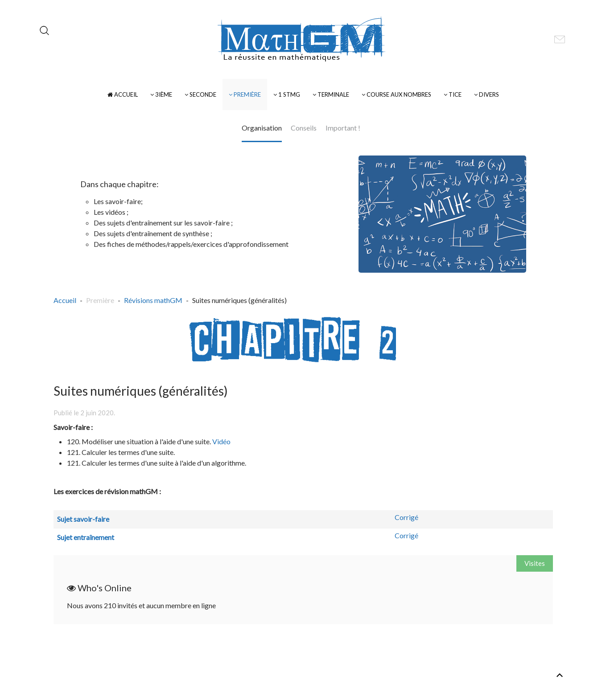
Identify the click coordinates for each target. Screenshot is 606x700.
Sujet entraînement (86, 537)
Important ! (343, 128)
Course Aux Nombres (396, 94)
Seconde (200, 94)
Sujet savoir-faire (83, 519)
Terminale (331, 94)
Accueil (123, 94)
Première (245, 94)
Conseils (304, 128)
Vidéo (221, 441)
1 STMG (287, 94)
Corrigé (406, 517)
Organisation (262, 128)
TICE (453, 94)
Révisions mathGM (153, 300)
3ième (161, 94)
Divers (486, 94)
